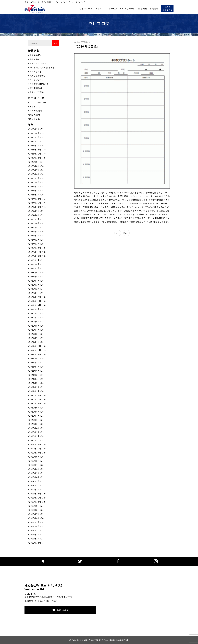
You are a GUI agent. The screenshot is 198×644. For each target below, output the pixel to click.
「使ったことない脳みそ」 (42, 68)
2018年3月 (37, 530)
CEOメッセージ (128, 8)
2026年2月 (37, 141)
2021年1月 (37, 391)
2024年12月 (38, 199)
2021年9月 (37, 358)
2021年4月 (37, 379)
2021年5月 (37, 375)
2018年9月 (37, 506)
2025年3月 (37, 186)
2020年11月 (38, 399)
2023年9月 (37, 260)
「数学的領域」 (37, 88)
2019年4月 (37, 477)
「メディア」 (36, 72)
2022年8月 (37, 313)
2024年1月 (37, 244)
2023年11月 (38, 252)
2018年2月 (37, 535)
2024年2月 (37, 240)
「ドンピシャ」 (37, 80)
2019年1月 (37, 490)
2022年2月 (37, 338)
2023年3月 (37, 285)
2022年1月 (37, 342)
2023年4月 (37, 281)
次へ (126, 233)
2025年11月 (38, 154)
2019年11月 (38, 449)
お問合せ (154, 8)
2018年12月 (38, 494)
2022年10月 (38, 305)
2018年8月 (37, 510)
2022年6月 (37, 321)
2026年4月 (37, 133)
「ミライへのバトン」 (40, 63)
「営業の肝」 (36, 55)
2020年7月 (37, 416)
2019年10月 (38, 453)
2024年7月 (37, 219)
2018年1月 (37, 539)
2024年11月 (38, 203)
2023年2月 (37, 289)
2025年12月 (38, 150)
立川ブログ (167, 9)
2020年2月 (37, 436)
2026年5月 (36, 129)
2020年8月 (37, 412)
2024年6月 (37, 223)
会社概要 (143, 8)
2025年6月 (37, 174)
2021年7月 (37, 367)
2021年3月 (37, 383)
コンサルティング (38, 102)
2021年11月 (38, 350)
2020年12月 (38, 395)
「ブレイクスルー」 (39, 92)
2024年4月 (37, 231)
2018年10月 (38, 502)
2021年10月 (38, 354)
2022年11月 (38, 301)
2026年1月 (37, 146)
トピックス (100, 8)
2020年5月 (37, 424)
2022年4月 (37, 330)
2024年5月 (37, 227)
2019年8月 (37, 461)
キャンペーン (86, 8)
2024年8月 (37, 215)
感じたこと (35, 119)
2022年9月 (37, 309)
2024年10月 (38, 207)
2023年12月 (38, 248)
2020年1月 (37, 440)
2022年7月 (37, 317)
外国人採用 (35, 115)
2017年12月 (37, 543)
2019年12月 (38, 444)
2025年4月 (37, 182)
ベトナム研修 (36, 111)
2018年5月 (37, 522)
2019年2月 (37, 485)
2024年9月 (37, 211)
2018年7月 (37, 514)
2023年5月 (37, 276)
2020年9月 (37, 408)
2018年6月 (37, 518)
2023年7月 (37, 268)
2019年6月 (37, 469)
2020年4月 (37, 428)
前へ (118, 233)
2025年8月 (37, 166)
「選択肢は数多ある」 (40, 84)
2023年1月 (37, 293)
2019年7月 (37, 465)
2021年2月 (37, 387)
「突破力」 (35, 59)
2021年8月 (37, 362)
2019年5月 (37, 473)
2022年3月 (37, 334)
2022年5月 (37, 326)
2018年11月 (38, 498)
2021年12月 (38, 346)
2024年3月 (37, 236)
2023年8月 (37, 264)
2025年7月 (37, 170)
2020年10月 (38, 403)
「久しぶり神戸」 (38, 76)
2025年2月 (37, 191)
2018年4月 (37, 526)
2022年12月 (38, 297)
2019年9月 (37, 457)
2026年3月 (37, 137)
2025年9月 (37, 162)
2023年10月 (38, 256)
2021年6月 (37, 371)
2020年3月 (37, 432)
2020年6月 (37, 420)
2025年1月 (37, 195)
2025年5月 (37, 178)
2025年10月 (38, 158)
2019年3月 (37, 481)
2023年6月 (37, 272)
